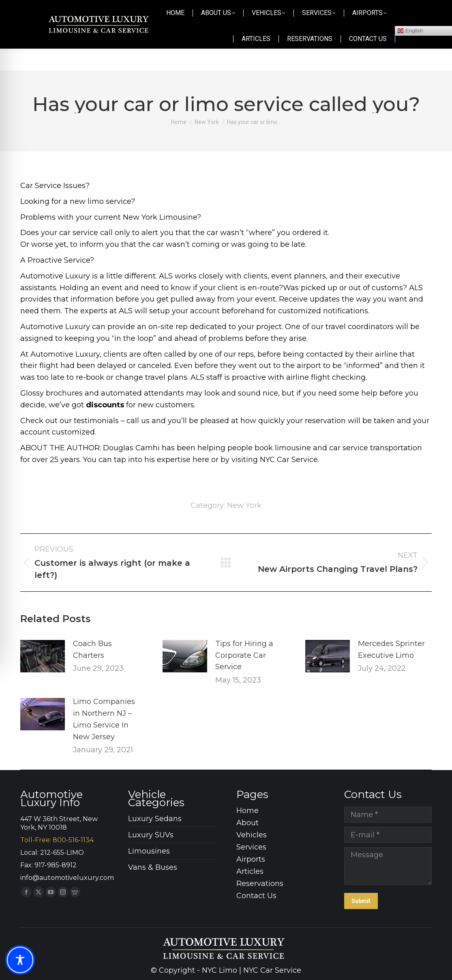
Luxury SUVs (151, 835)
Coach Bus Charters (92, 649)
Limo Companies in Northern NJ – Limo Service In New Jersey (104, 719)
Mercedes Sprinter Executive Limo (391, 649)
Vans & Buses (153, 867)
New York (244, 505)
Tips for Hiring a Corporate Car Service (244, 655)
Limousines (149, 851)
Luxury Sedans (155, 819)
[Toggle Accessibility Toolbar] (20, 960)
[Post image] (43, 656)
